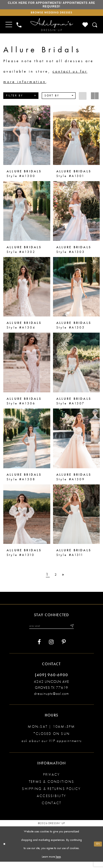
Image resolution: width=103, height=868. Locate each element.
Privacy (52, 780)
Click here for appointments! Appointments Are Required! (51, 6)
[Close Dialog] (5, 850)
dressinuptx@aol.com (51, 699)
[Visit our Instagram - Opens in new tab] (51, 648)
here (58, 863)
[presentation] (27, 140)
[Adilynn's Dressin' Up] (52, 29)
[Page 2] (56, 579)
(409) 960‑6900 (51, 681)
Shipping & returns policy (51, 795)
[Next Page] (65, 579)
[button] (21, 100)
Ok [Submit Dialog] (97, 850)
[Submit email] (77, 631)
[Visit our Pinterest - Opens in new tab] (64, 648)
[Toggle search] (95, 29)
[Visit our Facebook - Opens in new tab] (39, 648)
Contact (52, 809)
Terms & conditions (51, 788)
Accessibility (51, 802)
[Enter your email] (51, 631)
